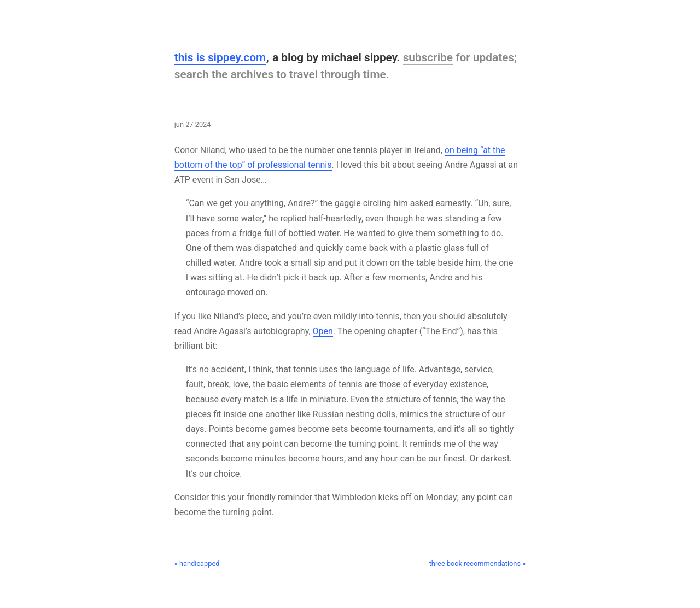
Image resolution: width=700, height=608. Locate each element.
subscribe (428, 57)
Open (323, 331)
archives (252, 74)
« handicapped (197, 563)
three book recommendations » (478, 563)
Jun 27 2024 (193, 125)
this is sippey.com (220, 57)
